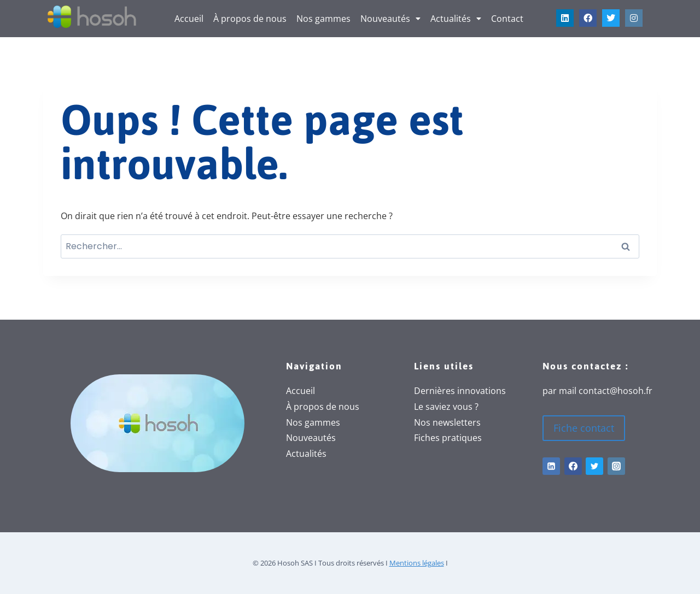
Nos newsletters (447, 422)
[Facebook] (573, 466)
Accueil (189, 19)
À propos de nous (250, 19)
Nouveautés (390, 19)
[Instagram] (616, 466)
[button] (390, 19)
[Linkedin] (551, 466)
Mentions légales (417, 563)
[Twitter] (594, 466)
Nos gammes (323, 19)
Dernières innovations (460, 391)
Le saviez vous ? (446, 407)
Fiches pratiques (448, 438)
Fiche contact (584, 428)
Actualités (456, 19)
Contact (507, 19)
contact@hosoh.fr (616, 391)
